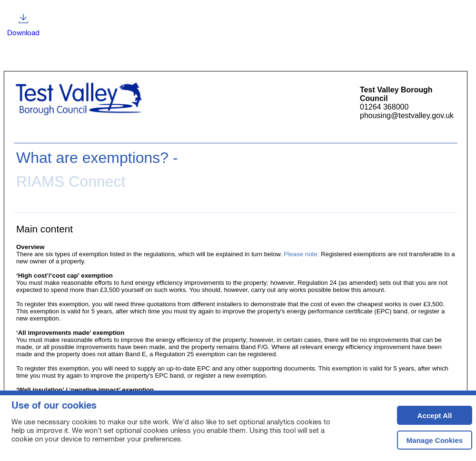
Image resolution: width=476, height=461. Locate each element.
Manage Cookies (435, 440)
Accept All (424, 418)
